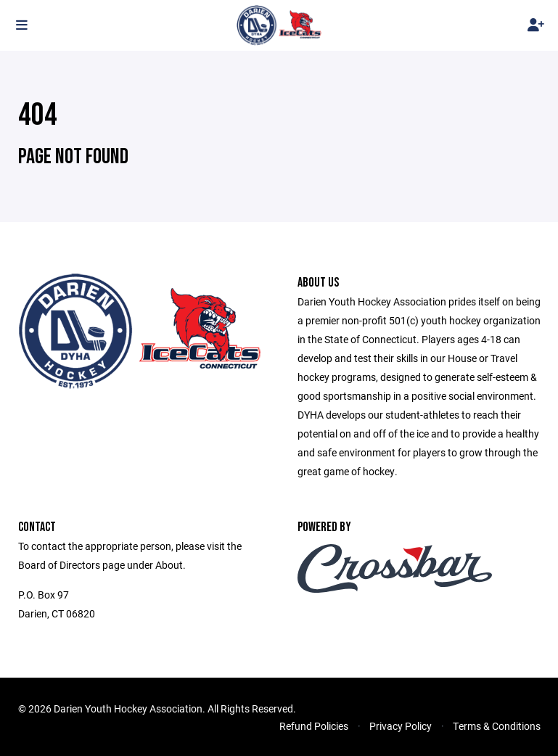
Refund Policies (314, 726)
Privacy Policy (401, 726)
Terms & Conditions (497, 726)
